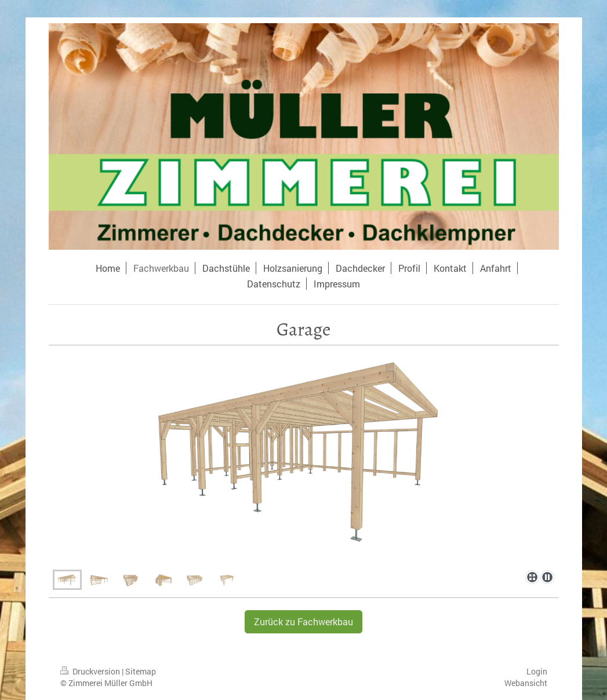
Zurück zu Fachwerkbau (303, 621)
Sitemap (141, 671)
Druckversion (91, 671)
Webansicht (526, 683)
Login (537, 671)
